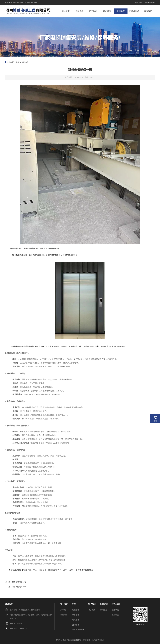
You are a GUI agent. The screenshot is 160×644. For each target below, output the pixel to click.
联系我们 (148, 11)
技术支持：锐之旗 (90, 640)
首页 (18, 62)
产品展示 (93, 11)
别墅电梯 (76, 610)
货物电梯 (76, 625)
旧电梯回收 (134, 11)
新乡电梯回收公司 (19, 582)
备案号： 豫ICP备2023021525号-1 (69, 640)
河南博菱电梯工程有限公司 (23, 2)
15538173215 (149, 2)
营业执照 (101, 640)
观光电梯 (76, 620)
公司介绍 (79, 11)
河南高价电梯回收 (19, 587)
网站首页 (66, 11)
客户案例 (107, 11)
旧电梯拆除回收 (78, 630)
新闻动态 (121, 11)
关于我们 (64, 610)
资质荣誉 (64, 615)
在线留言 (115, 615)
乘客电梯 (76, 615)
